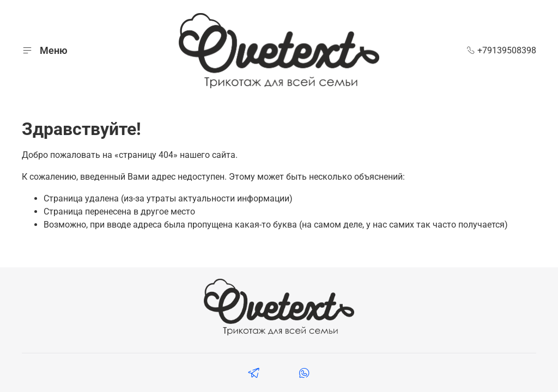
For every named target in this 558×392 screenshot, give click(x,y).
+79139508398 (501, 50)
